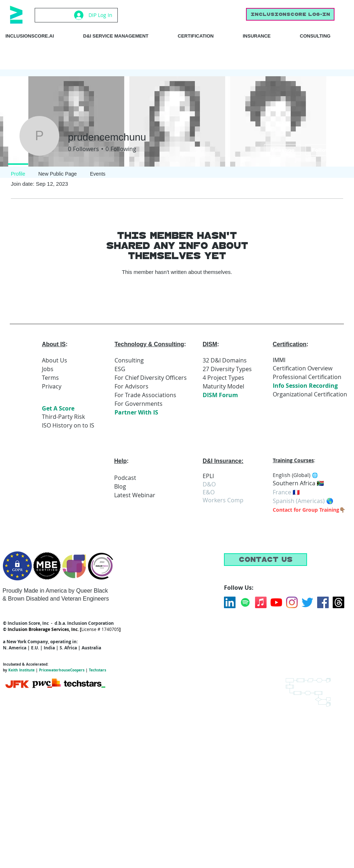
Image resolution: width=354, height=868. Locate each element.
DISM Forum (220, 395)
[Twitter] (307, 602)
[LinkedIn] (230, 602)
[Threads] (338, 602)
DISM (210, 344)
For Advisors (131, 386)
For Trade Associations (145, 395)
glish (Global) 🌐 (299, 475)
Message (282, 150)
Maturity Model (223, 386)
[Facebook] (323, 602)
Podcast (125, 478)
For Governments (139, 404)
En (276, 475)
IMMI (279, 360)
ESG (120, 369)
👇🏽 (342, 510)
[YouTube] (276, 602)
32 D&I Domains (225, 360)
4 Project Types (223, 378)
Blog (120, 486)
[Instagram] (292, 602)
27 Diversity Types (227, 369)
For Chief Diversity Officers (151, 378)
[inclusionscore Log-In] (290, 14)
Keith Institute (21, 670)
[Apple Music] (261, 602)
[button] (265, 560)
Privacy (52, 386)
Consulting (129, 360)
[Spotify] (245, 602)
